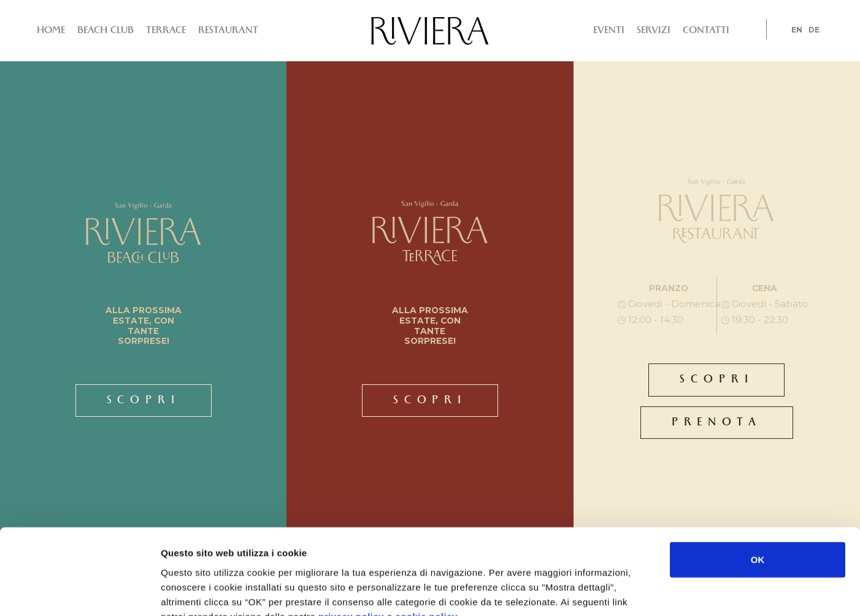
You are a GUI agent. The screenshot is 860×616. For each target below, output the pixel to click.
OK (758, 486)
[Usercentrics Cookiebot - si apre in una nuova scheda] (79, 592)
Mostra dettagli (600, 592)
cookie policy (426, 542)
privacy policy (351, 542)
